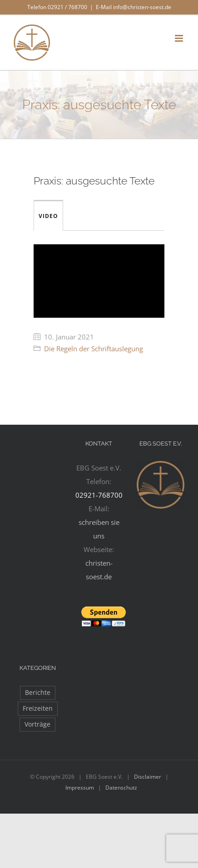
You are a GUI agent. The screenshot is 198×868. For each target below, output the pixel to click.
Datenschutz (121, 788)
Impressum (80, 788)
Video (48, 216)
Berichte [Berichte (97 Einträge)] (38, 693)
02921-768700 (99, 495)
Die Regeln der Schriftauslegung (94, 349)
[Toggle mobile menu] (180, 38)
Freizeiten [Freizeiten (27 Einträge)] (38, 708)
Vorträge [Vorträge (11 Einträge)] (37, 724)
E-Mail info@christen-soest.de (134, 7)
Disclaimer (148, 777)
